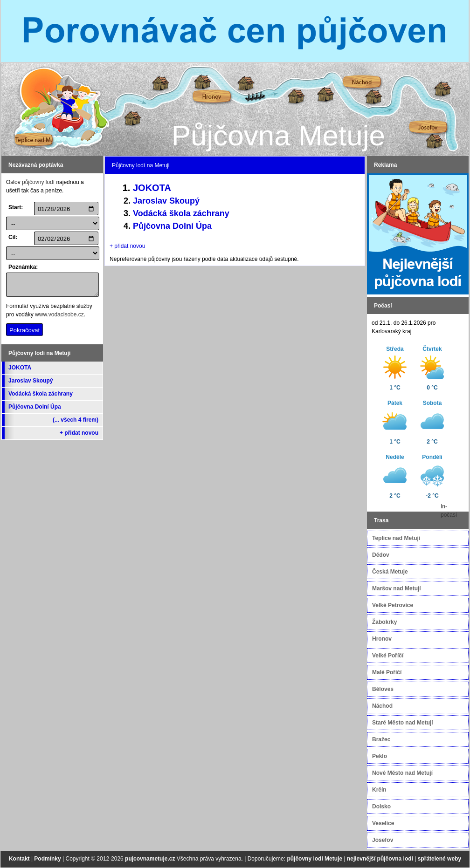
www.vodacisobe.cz (59, 314)
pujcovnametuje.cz (150, 859)
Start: (16, 207)
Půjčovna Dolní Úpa (35, 407)
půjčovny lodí (38, 182)
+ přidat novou (79, 433)
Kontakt (19, 859)
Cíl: (13, 237)
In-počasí (449, 511)
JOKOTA (20, 368)
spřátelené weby (439, 859)
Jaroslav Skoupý (31, 381)
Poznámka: (20, 267)
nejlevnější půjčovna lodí (380, 859)
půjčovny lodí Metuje (314, 859)
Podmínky (47, 859)
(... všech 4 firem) (76, 420)
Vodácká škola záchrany (41, 394)
